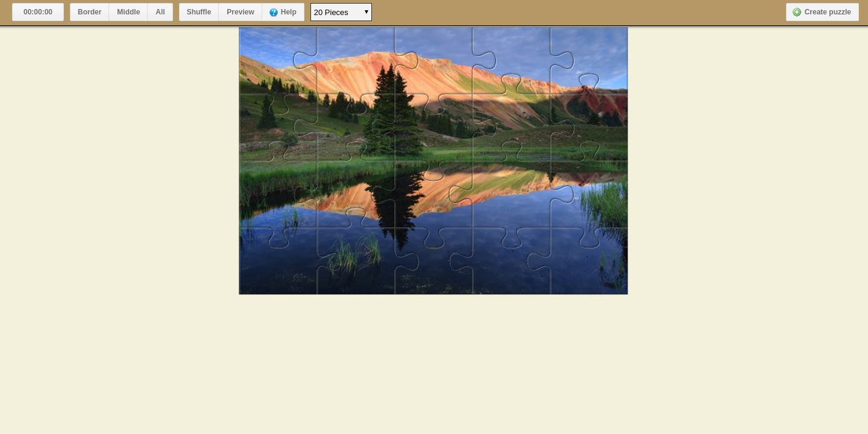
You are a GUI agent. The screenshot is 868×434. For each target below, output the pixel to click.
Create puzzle (828, 12)
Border (90, 12)
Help (289, 12)
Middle (128, 12)
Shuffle (199, 12)
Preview (240, 12)
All (160, 12)
